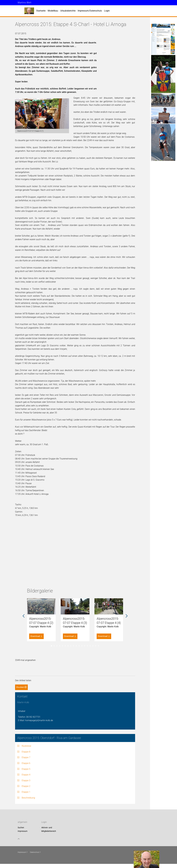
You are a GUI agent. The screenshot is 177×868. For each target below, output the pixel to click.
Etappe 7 (26, 757)
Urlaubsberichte (68, 11)
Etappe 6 (26, 763)
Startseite (41, 11)
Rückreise (26, 746)
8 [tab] (71, 646)
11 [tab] (79, 646)
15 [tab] (90, 646)
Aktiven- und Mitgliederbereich (49, 829)
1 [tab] (51, 646)
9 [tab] (74, 646)
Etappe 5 (26, 769)
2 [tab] (54, 646)
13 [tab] (85, 646)
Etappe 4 (26, 775)
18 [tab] (98, 646)
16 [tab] (93, 646)
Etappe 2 (26, 786)
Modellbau (53, 11)
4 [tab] (60, 646)
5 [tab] (63, 646)
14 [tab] (87, 646)
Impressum (23, 831)
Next (127, 616)
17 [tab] (96, 646)
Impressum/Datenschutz (90, 11)
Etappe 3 (26, 780)
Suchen (21, 828)
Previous (24, 616)
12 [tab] (82, 646)
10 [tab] (76, 646)
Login (107, 11)
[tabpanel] (41, 620)
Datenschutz (35, 852)
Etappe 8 (26, 752)
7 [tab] (68, 646)
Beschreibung (28, 798)
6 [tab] (65, 646)
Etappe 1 (26, 792)
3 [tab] (57, 646)
